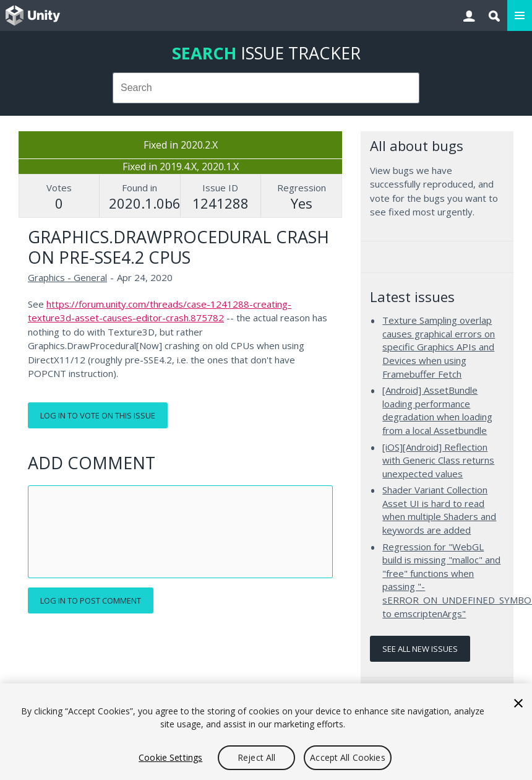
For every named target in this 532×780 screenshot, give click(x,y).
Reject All (256, 757)
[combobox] (266, 88)
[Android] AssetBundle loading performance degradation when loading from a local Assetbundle (437, 410)
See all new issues (420, 649)
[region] (266, 732)
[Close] (518, 703)
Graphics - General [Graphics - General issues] (67, 277)
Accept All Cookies (348, 757)
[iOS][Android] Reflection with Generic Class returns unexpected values (438, 460)
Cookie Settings (170, 757)
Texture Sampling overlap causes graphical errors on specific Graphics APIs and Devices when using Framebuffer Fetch (439, 347)
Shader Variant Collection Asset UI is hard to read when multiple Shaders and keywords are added (439, 510)
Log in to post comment (91, 600)
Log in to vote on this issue (98, 415)
